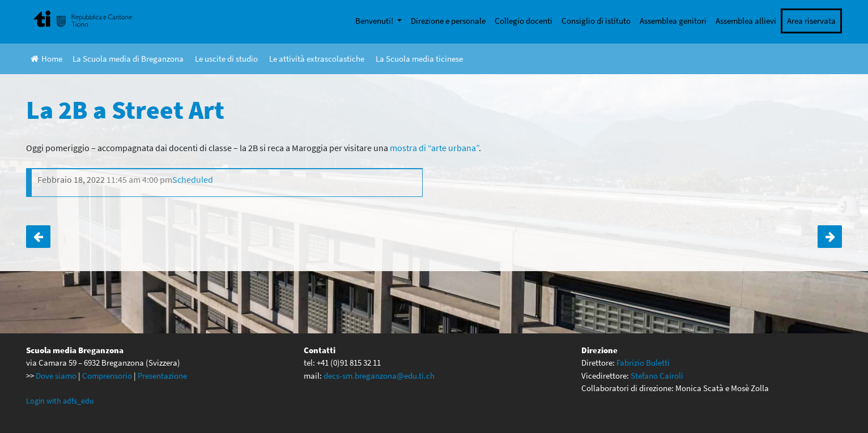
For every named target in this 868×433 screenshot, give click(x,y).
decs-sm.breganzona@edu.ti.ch (379, 376)
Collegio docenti (524, 21)
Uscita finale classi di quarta (830, 237)
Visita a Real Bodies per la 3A (38, 237)
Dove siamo (56, 376)
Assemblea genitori (673, 21)
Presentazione (162, 376)
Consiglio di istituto (596, 21)
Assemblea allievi (746, 21)
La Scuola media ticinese (419, 59)
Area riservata (811, 21)
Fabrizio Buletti (643, 363)
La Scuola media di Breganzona (128, 59)
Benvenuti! (375, 21)
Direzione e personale (448, 21)
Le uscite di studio (226, 59)
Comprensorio (107, 376)
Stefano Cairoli (657, 376)
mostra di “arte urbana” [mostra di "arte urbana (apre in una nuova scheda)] (434, 148)
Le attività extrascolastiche (317, 59)
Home (46, 59)
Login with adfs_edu (60, 401)
